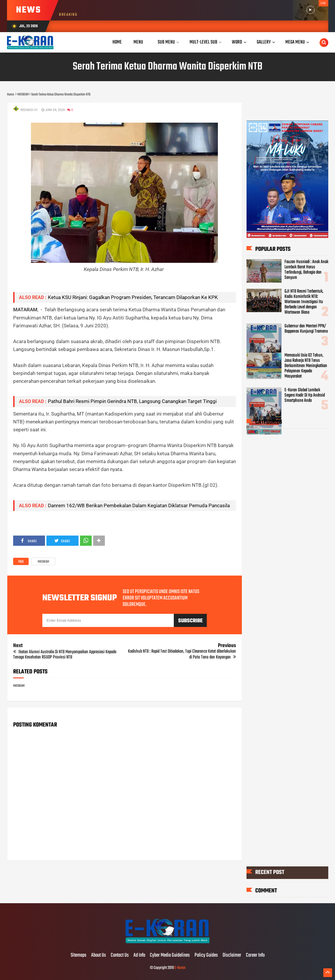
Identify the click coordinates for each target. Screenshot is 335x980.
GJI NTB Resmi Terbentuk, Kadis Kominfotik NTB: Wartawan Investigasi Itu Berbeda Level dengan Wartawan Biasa (304, 302)
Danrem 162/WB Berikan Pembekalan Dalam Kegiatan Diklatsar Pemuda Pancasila (139, 505)
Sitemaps (79, 955)
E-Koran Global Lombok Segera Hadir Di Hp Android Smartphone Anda (305, 395)
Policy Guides (206, 955)
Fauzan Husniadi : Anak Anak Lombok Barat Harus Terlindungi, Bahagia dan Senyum (306, 270)
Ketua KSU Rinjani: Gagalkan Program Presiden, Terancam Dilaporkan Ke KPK (133, 297)
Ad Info (139, 955)
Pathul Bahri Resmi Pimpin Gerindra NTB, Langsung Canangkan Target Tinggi (132, 401)
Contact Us (120, 955)
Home (117, 42)
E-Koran (180, 968)
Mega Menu (295, 42)
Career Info (255, 955)
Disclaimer (232, 955)
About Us (99, 955)
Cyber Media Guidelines (170, 955)
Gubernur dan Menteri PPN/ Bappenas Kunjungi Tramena (306, 329)
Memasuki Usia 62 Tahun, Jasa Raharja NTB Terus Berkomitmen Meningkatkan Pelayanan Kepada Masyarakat (306, 366)
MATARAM (43, 562)
